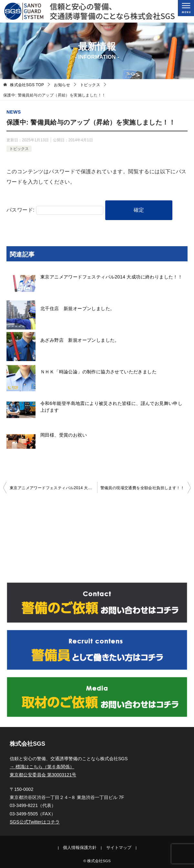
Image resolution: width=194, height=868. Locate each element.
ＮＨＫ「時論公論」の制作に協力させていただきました (98, 372)
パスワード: (55, 210)
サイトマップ (119, 848)
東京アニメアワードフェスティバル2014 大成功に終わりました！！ (111, 277)
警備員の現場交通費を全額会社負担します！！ (142, 488)
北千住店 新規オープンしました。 (77, 308)
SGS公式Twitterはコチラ (35, 822)
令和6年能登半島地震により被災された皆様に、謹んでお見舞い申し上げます (111, 407)
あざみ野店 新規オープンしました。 (80, 340)
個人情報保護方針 (80, 848)
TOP (27, 85)
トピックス (19, 149)
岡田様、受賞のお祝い (64, 435)
